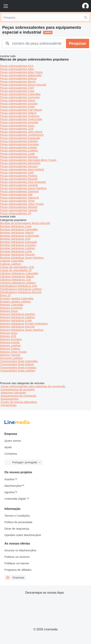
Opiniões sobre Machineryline (23, 535)
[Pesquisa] (86, 17)
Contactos (11, 454)
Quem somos (13, 441)
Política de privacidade (18, 522)
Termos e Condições (17, 516)
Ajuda (8, 447)
